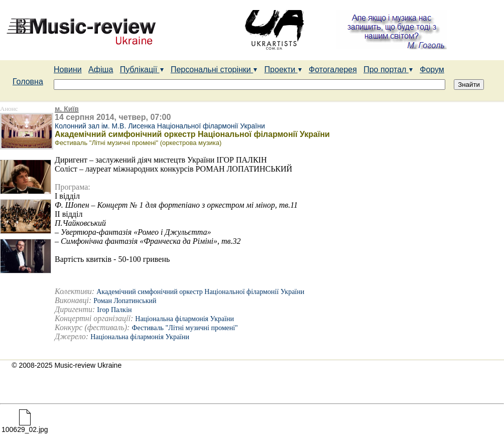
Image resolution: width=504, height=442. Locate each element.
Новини (68, 69)
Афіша (101, 69)
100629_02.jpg (25, 426)
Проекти (283, 69)
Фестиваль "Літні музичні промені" (184, 328)
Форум (432, 69)
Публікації (142, 69)
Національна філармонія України (184, 319)
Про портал (388, 69)
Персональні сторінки (214, 69)
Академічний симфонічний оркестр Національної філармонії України (200, 292)
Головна (28, 82)
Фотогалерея (333, 69)
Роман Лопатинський (125, 301)
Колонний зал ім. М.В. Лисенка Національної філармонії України (160, 126)
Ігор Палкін (114, 310)
